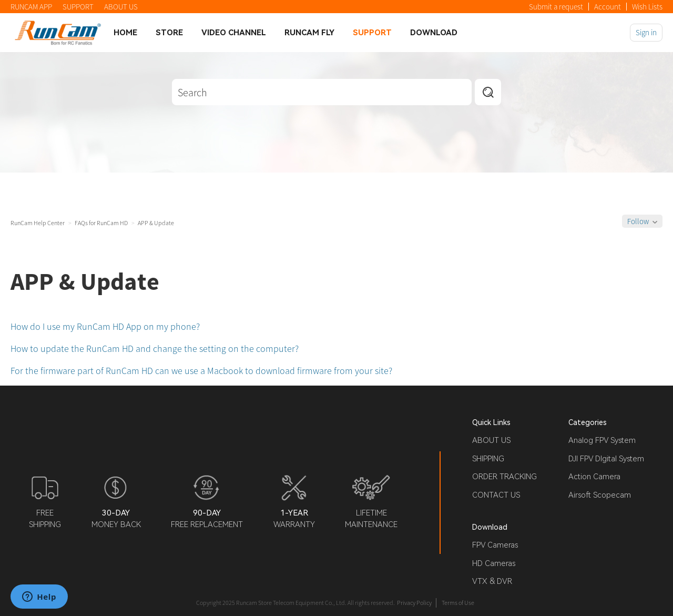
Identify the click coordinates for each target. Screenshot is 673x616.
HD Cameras (494, 563)
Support (372, 33)
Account (608, 7)
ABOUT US (121, 7)
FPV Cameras (495, 545)
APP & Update (156, 223)
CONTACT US (496, 495)
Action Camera (594, 477)
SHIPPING (488, 459)
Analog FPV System (602, 440)
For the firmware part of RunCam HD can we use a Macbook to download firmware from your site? (201, 371)
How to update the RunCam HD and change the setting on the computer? (155, 349)
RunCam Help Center (38, 223)
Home (125, 33)
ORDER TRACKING (504, 477)
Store (169, 33)
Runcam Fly (309, 33)
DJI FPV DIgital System (606, 459)
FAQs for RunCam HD (101, 223)
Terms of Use (458, 603)
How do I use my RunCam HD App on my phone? (105, 326)
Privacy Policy (414, 603)
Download (434, 33)
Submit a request (556, 7)
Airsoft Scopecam (600, 495)
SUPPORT (78, 7)
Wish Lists (647, 7)
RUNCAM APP (31, 7)
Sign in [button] (646, 32)
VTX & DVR (492, 581)
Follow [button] (638, 221)
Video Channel (234, 33)
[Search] (322, 92)
